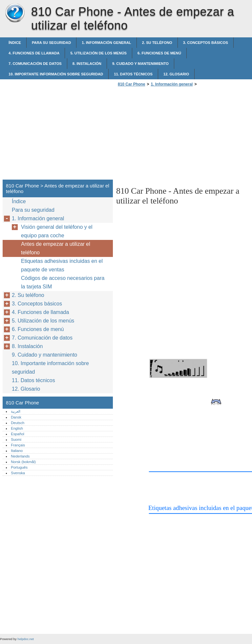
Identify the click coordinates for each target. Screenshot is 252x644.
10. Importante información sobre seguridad (56, 74)
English (17, 428)
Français (18, 445)
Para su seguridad (51, 43)
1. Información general (106, 43)
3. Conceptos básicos (206, 43)
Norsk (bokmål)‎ (23, 462)
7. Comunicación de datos (35, 64)
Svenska (18, 473)
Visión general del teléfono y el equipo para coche (57, 231)
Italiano (17, 451)
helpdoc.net (26, 639)
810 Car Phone (15, 13)
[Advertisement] (171, 135)
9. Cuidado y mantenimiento (140, 64)
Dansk (16, 417)
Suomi (16, 439)
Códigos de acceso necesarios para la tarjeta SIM (63, 282)
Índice (15, 43)
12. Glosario (176, 74)
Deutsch (18, 423)
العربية (16, 411)
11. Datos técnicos (133, 74)
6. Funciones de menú (159, 53)
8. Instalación (87, 64)
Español (17, 434)
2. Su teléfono (157, 43)
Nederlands (20, 456)
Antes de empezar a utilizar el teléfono (56, 248)
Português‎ (19, 467)
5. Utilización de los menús (98, 53)
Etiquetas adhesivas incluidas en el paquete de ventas (62, 265)
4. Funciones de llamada (34, 53)
